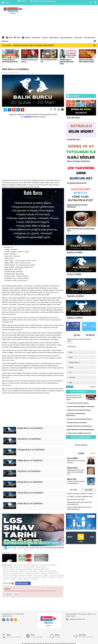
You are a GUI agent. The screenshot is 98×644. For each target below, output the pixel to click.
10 (26, 548)
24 (60, 548)
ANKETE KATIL (72, 347)
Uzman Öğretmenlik (89, 37)
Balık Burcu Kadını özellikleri (49, 565)
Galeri (10, 37)
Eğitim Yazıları (78, 37)
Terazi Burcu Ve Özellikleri (10, 577)
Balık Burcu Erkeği (41, 567)
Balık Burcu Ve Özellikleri (31, 579)
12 (30, 548)
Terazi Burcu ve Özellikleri (30, 493)
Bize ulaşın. (58, 636)
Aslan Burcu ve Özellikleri (30, 503)
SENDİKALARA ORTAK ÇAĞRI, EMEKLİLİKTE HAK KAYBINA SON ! (76, 472)
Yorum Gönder (8, 583)
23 (58, 548)
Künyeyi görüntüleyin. (37, 636)
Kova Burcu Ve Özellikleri (10, 575)
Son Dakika (74, 490)
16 (40, 548)
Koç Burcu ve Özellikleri (29, 439)
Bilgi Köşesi (5, 41)
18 (45, 548)
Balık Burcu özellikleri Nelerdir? (50, 573)
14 (35, 548)
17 (43, 548)
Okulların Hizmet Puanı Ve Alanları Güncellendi (33, 45)
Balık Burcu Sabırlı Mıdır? (33, 573)
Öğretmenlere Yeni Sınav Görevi (76, 499)
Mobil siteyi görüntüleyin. (14, 636)
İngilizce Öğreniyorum (66, 37)
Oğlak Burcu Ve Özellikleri (56, 577)
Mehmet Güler (72, 479)
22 (55, 548)
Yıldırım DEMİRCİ (72, 458)
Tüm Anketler (90, 335)
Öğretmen (45, 37)
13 (33, 548)
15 (38, 548)
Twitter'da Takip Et (89, 330)
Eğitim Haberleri (54, 37)
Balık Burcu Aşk (19, 567)
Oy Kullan (70, 387)
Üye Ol (16, 594)
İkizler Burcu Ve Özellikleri (41, 575)
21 (53, 548)
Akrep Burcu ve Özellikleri (30, 482)
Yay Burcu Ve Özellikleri (41, 577)
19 (48, 548)
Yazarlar (28, 37)
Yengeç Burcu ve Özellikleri (31, 450)
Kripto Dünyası (36, 37)
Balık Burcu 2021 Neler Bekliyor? (48, 571)
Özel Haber (88, 490)
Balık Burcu (6, 579)
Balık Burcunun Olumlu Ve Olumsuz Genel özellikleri (18, 569)
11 (28, 548)
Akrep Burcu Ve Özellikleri (26, 577)
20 (50, 548)
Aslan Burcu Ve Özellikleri (57, 575)
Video (18, 37)
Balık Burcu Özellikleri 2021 (11, 571)
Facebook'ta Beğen (73, 330)
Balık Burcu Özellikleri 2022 (41, 569)
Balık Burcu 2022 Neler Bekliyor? (29, 571)
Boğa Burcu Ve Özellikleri (25, 575)
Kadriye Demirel (72, 468)
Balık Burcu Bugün (8, 567)
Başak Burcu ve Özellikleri (30, 428)
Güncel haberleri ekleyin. (86, 636)
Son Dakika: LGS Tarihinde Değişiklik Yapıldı (44, 3)
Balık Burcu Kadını (30, 567)
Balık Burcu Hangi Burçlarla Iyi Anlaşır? (14, 573)
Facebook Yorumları (23, 583)
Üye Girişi (9, 594)
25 (63, 548)
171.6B (75, 324)
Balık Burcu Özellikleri (17, 579)
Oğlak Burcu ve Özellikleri (30, 460)
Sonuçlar (93, 387)
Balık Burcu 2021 (18, 565)
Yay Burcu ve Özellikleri (29, 471)
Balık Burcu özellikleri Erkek (32, 565)
